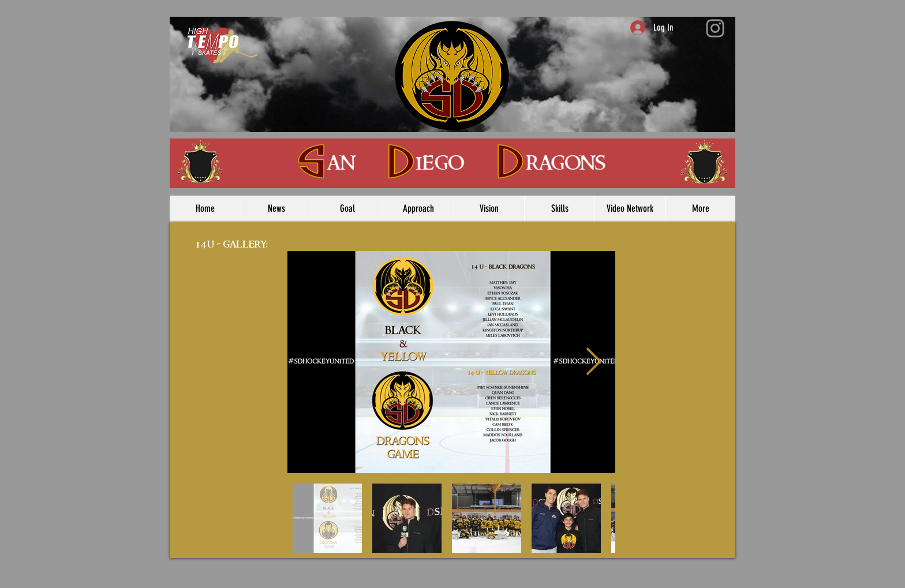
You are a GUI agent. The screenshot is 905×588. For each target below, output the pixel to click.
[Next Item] (593, 362)
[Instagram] (715, 28)
